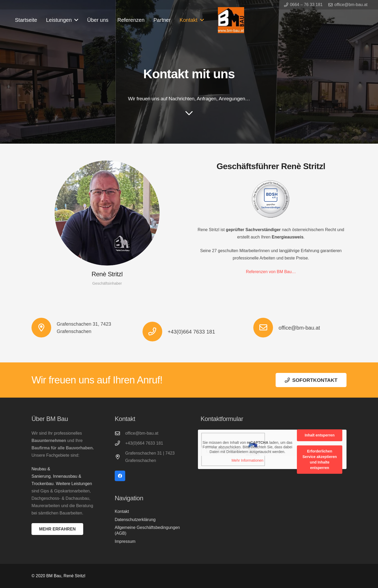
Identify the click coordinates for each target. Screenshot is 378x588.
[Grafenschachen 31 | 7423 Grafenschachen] (120, 457)
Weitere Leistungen (74, 484)
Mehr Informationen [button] (247, 460)
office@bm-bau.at (299, 328)
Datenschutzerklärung (135, 520)
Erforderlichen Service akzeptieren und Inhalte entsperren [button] (320, 459)
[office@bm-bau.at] (266, 328)
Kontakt (122, 511)
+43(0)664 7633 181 (191, 332)
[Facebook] (120, 476)
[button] (75, 20)
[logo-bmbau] (231, 20)
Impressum (125, 541)
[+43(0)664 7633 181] (155, 332)
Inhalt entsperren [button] (320, 435)
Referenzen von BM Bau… (271, 272)
